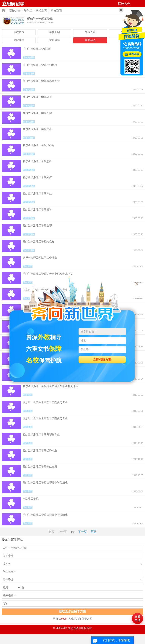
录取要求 (19, 40)
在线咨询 (134, 54)
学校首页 (19, 32)
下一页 (82, 532)
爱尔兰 (28, 11)
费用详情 (55, 40)
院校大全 (15, 11)
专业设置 (90, 32)
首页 (13, 4)
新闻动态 (90, 40)
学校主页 (41, 11)
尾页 (93, 532)
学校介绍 (55, 32)
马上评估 (137, 618)
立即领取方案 (102, 360)
